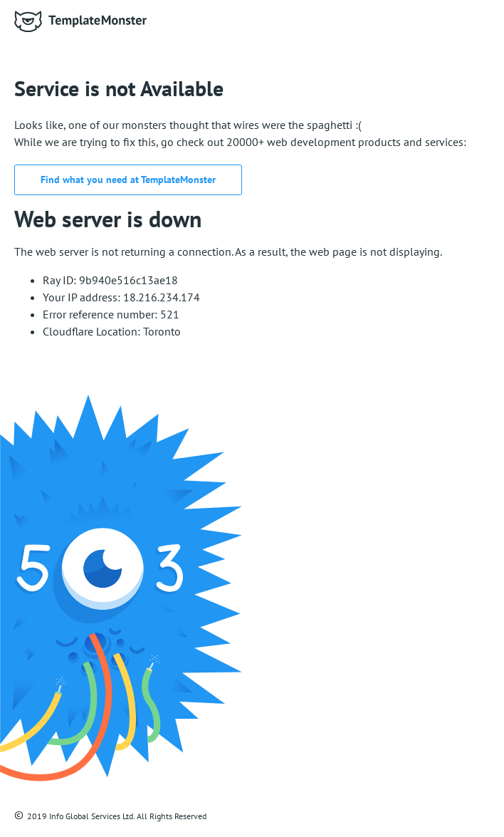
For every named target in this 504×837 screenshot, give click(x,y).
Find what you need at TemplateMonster (128, 180)
